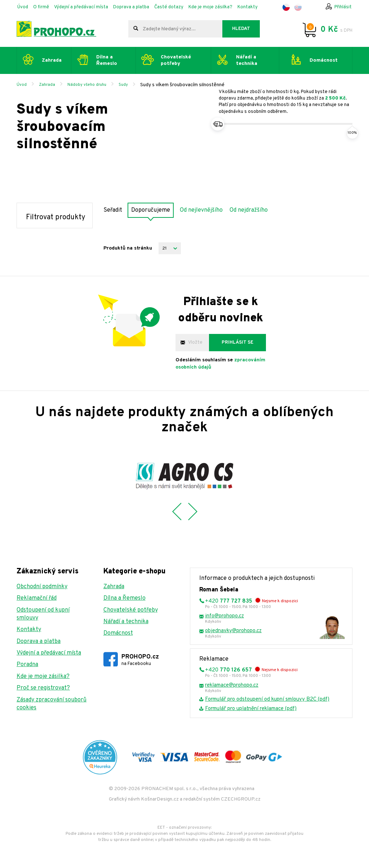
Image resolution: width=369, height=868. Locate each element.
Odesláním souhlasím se (220, 364)
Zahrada (47, 85)
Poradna (27, 665)
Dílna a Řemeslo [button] (107, 60)
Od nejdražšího (249, 210)
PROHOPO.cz (140, 660)
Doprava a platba (131, 7)
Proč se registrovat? (43, 688)
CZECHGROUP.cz (241, 799)
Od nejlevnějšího (201, 210)
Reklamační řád (37, 598)
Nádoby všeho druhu (87, 85)
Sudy (123, 85)
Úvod (23, 7)
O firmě (41, 7)
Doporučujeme (151, 210)
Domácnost (118, 633)
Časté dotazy (169, 7)
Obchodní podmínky (42, 587)
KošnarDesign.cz (160, 799)
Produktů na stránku (128, 248)
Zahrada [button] (52, 60)
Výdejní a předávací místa (81, 7)
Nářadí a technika (126, 622)
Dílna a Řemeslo (125, 598)
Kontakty (248, 7)
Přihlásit (343, 7)
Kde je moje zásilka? (210, 7)
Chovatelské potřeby (131, 610)
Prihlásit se (237, 343)
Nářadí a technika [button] (247, 60)
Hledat (241, 29)
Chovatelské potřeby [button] (176, 60)
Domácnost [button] (324, 60)
